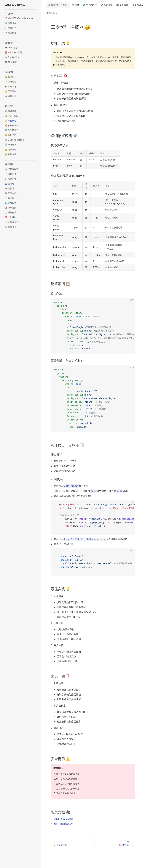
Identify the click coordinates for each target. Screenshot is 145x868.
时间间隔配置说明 (63, 824)
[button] (21, 14)
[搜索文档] (58, 5)
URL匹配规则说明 (63, 819)
